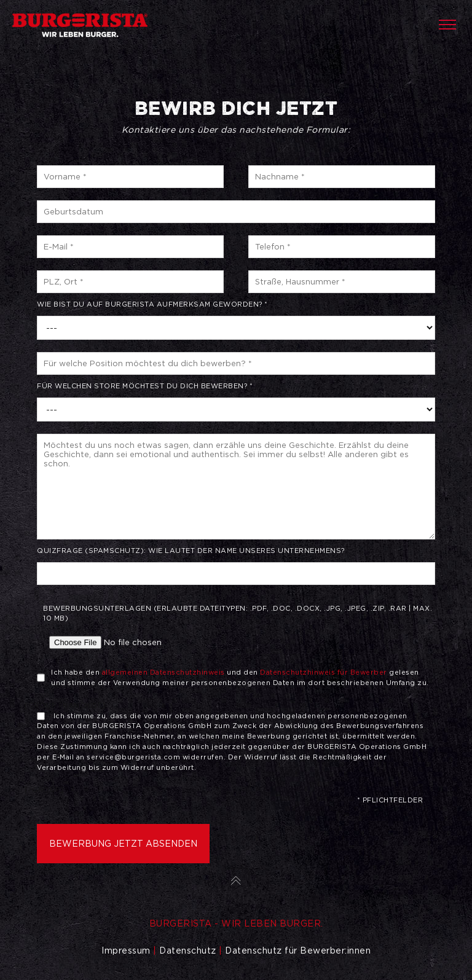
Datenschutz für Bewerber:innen (298, 951)
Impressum (126, 951)
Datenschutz (188, 951)
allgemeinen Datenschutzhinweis (163, 672)
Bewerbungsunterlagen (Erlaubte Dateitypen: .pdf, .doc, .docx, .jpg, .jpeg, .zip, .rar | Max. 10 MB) (239, 630)
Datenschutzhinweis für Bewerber (324, 672)
